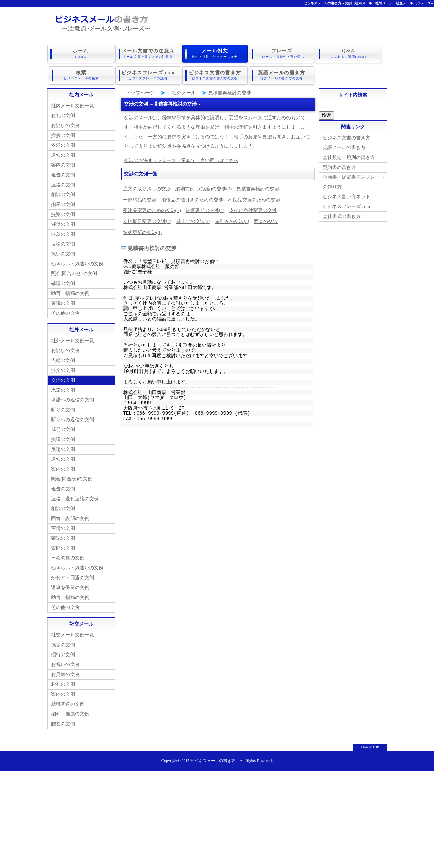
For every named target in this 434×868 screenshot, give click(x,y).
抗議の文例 (63, 438)
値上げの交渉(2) (193, 220)
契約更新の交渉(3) (142, 231)
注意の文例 (63, 233)
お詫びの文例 (65, 124)
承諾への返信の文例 (73, 399)
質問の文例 (63, 547)
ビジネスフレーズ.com (148, 75)
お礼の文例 (63, 114)
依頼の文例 (63, 144)
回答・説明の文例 (70, 517)
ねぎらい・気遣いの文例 (77, 262)
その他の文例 (65, 312)
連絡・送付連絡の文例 (75, 497)
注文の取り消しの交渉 (147, 187)
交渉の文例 (63, 379)
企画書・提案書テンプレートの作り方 (354, 181)
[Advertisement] (217, 817)
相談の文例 (63, 193)
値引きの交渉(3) (232, 220)
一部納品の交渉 (140, 198)
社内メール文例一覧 (73, 104)
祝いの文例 (63, 252)
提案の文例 (63, 213)
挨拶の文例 (63, 134)
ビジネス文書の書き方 (215, 75)
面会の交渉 (266, 220)
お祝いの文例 (65, 663)
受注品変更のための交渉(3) (152, 209)
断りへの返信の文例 (73, 418)
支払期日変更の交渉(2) (147, 220)
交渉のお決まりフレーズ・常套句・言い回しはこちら (181, 159)
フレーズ (282, 53)
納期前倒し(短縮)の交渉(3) (204, 187)
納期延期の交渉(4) (205, 209)
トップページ (140, 91)
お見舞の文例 (65, 673)
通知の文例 (63, 154)
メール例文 (215, 53)
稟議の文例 (63, 302)
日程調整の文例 (68, 557)
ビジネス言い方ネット (346, 195)
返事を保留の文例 (70, 586)
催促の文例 (63, 223)
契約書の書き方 (339, 166)
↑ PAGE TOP (370, 746)
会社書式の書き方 (342, 215)
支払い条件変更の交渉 (253, 209)
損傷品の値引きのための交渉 (192, 198)
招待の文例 (63, 653)
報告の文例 (63, 173)
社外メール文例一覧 (73, 339)
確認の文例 (63, 282)
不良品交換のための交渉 (254, 198)
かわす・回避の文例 (73, 576)
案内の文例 (63, 164)
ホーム (81, 53)
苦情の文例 (63, 527)
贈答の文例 (63, 722)
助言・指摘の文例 (70, 292)
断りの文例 (63, 408)
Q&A (348, 53)
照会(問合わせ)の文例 (74, 272)
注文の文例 (63, 369)
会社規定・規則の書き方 (349, 156)
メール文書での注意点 (148, 53)
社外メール (184, 91)
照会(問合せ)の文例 (72, 478)
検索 (81, 75)
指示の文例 (63, 203)
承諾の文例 (63, 389)
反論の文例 (63, 243)
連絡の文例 (63, 183)
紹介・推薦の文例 (70, 713)
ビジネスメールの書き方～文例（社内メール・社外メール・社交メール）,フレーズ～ (369, 3)
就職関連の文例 (68, 703)
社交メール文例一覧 (73, 634)
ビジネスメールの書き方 (213, 760)
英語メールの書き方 (282, 75)
